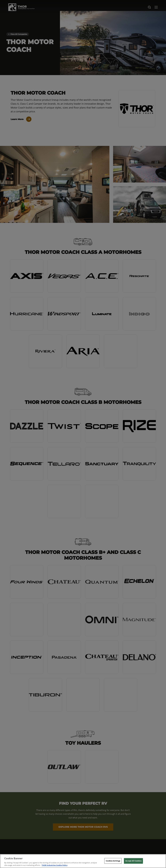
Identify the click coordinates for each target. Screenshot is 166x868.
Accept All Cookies (133, 861)
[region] (83, 861)
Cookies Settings (113, 861)
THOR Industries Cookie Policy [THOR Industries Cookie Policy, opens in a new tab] (54, 865)
